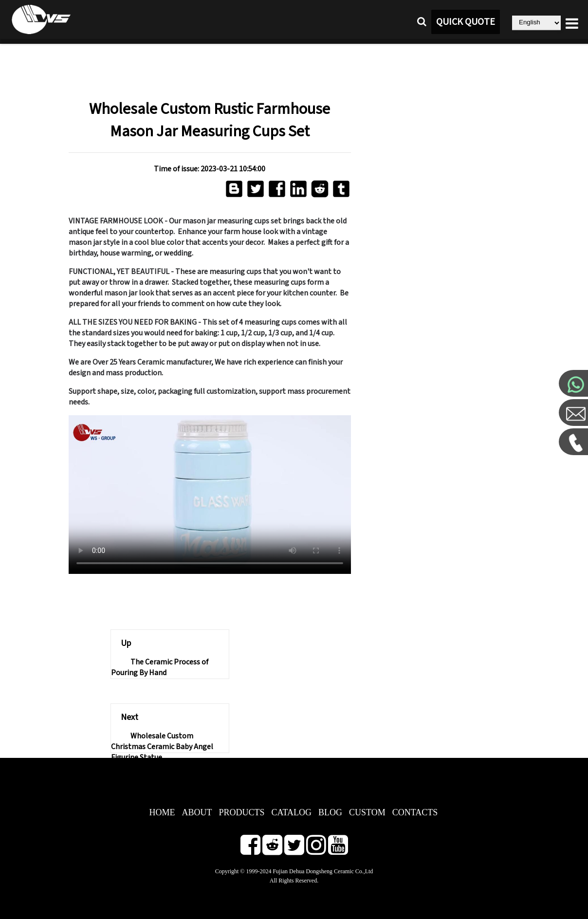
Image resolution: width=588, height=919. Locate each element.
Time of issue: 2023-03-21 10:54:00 (210, 169)
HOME (162, 812)
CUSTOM (367, 812)
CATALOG (292, 812)
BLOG (330, 812)
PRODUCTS (242, 812)
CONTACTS (415, 812)
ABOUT (197, 812)
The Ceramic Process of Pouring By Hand (160, 667)
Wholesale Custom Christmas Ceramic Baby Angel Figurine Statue (162, 747)
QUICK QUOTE (466, 22)
